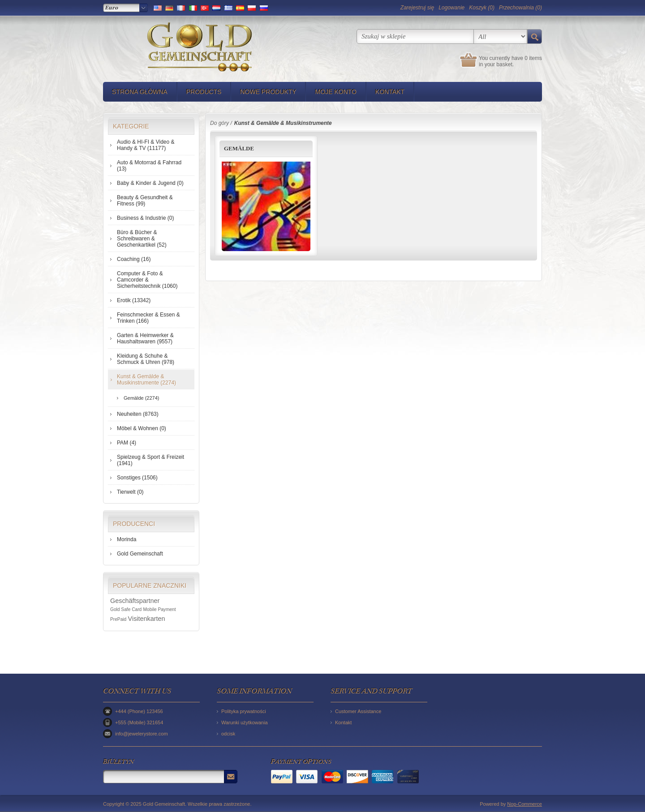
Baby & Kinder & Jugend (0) (150, 183)
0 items (533, 58)
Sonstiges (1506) (137, 478)
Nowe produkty (268, 92)
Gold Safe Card (126, 609)
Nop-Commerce (525, 804)
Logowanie (451, 8)
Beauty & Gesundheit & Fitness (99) (145, 201)
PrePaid (118, 619)
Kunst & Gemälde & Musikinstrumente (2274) (146, 380)
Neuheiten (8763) (138, 414)
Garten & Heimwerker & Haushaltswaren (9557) (145, 338)
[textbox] (415, 36)
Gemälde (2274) (142, 398)
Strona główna (140, 92)
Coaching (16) (134, 259)
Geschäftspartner (135, 601)
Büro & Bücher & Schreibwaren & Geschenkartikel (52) (142, 239)
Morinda (127, 539)
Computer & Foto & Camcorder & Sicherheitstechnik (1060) (147, 280)
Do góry (219, 123)
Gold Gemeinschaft (140, 554)
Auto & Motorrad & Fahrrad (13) (149, 166)
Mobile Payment (160, 609)
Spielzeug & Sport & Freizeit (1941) (150, 460)
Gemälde (239, 148)
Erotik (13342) (134, 300)
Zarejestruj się (417, 8)
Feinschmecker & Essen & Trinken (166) (148, 318)
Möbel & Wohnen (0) (142, 428)
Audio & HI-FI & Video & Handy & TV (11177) (146, 145)
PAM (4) (127, 443)
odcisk (228, 734)
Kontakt (390, 92)
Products (204, 92)
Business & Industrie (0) (145, 218)
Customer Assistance (358, 711)
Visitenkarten (147, 619)
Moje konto (335, 92)
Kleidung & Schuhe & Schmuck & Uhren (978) (146, 359)
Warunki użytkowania (245, 722)
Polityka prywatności (244, 711)
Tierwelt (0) (130, 492)
